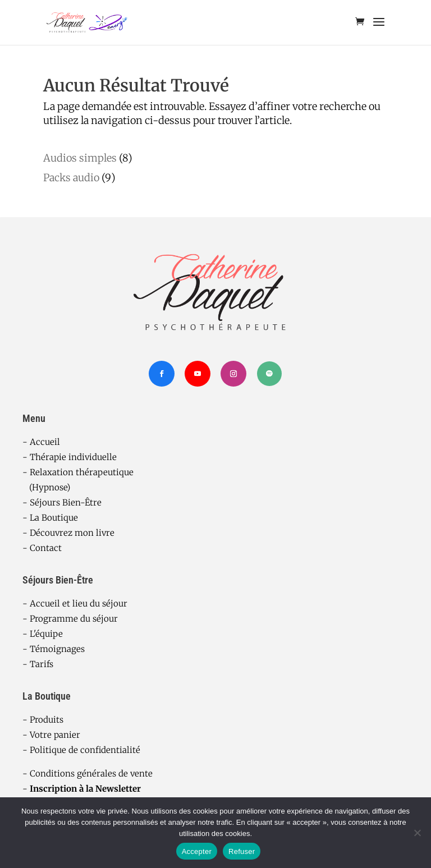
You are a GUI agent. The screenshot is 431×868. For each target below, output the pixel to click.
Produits (47, 720)
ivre (107, 533)
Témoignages (57, 649)
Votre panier (55, 735)
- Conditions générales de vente (88, 773)
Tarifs (42, 664)
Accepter (197, 851)
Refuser (242, 851)
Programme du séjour (74, 619)
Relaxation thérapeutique (82, 472)
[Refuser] (417, 833)
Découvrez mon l (64, 533)
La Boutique (54, 518)
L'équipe (46, 634)
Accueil (45, 442)
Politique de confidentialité (85, 750)
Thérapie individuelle (73, 457)
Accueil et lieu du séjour (79, 603)
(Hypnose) (46, 487)
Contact (46, 548)
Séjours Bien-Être (66, 502)
